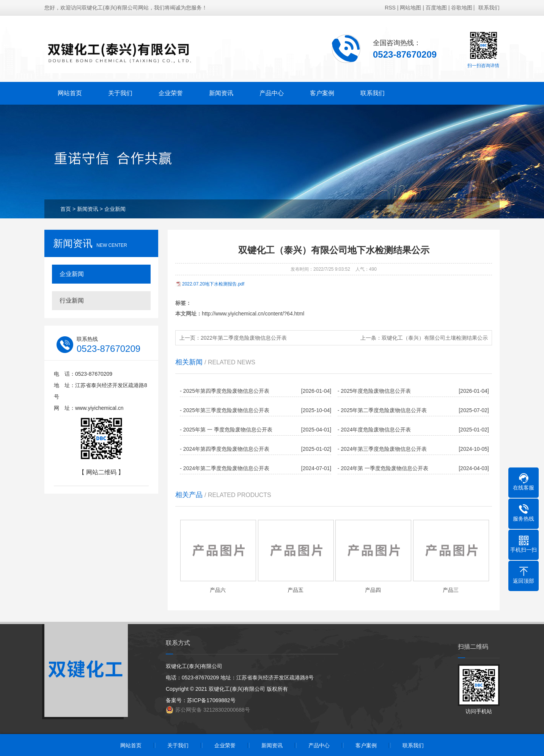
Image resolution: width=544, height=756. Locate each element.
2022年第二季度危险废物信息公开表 (244, 338)
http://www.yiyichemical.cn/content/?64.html (253, 314)
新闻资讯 (221, 93)
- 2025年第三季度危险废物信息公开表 (225, 410)
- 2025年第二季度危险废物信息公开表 (382, 410)
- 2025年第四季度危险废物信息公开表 (225, 391)
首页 (66, 209)
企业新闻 (115, 209)
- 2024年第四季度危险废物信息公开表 (225, 449)
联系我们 (489, 8)
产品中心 (272, 93)
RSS (390, 8)
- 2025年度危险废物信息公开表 (374, 391)
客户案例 (322, 93)
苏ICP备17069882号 (211, 700)
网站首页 (70, 93)
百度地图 (436, 8)
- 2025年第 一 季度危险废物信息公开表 (226, 430)
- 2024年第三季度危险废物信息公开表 (382, 449)
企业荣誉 (171, 93)
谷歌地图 (462, 8)
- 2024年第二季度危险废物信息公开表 (225, 468)
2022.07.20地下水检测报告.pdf (213, 284)
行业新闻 (72, 300)
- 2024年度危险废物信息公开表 (374, 430)
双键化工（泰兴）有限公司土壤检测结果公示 (435, 338)
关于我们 (120, 93)
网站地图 (410, 8)
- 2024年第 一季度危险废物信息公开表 (383, 468)
